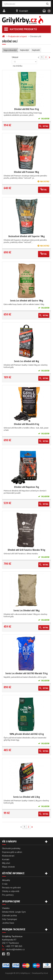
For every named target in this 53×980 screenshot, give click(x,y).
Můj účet (6, 863)
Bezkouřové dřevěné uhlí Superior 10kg (27, 236)
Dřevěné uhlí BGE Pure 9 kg (27, 109)
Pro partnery (8, 895)
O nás (5, 884)
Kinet (46, 973)
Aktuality (6, 880)
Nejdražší (36, 50)
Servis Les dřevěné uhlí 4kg (26, 361)
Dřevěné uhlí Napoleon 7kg (27, 487)
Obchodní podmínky (11, 848)
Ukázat (15, 57)
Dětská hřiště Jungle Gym (14, 912)
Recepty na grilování (11, 888)
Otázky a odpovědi (11, 891)
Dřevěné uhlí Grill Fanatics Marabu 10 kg (26, 550)
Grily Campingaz (10, 919)
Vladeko (6, 908)
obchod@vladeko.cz (15, 949)
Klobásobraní (8, 856)
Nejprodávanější (10, 50)
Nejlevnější (24, 50)
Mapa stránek (8, 867)
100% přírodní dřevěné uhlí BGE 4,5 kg (27, 734)
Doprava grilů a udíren (12, 852)
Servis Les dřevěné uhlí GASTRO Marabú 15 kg (26, 673)
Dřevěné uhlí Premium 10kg (26, 172)
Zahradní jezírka (9, 916)
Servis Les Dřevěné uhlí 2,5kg (26, 797)
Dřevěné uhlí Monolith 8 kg (27, 424)
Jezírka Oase (8, 923)
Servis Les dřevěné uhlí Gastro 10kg (27, 301)
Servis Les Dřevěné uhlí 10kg (26, 610)
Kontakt (24, 11)
